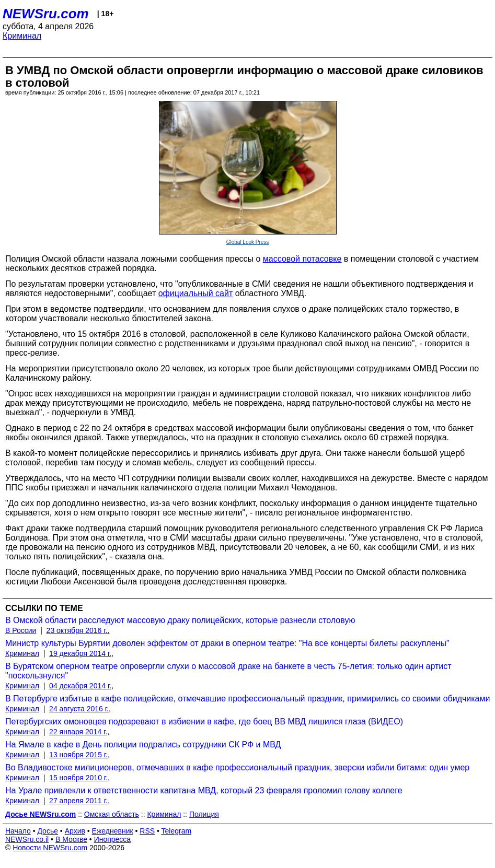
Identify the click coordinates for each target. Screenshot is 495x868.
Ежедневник (113, 831)
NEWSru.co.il (27, 839)
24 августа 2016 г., (80, 709)
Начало (18, 831)
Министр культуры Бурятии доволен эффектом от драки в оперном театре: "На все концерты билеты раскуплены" (227, 643)
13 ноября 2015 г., (79, 755)
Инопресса (113, 839)
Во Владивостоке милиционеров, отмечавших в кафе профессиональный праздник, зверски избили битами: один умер (237, 767)
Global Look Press (248, 242)
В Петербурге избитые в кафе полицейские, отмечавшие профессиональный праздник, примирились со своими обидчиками (247, 699)
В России (21, 630)
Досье (48, 831)
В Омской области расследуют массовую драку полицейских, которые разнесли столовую (180, 620)
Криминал (22, 36)
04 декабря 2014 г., (81, 686)
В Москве (71, 839)
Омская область (112, 814)
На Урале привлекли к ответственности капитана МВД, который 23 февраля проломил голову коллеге (204, 790)
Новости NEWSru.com (50, 848)
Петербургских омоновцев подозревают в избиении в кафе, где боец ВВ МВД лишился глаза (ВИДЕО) (204, 722)
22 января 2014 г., (79, 732)
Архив (75, 831)
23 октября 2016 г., (78, 630)
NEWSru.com (46, 14)
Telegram (177, 831)
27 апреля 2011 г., (79, 801)
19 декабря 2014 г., (81, 653)
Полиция (204, 814)
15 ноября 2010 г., (79, 778)
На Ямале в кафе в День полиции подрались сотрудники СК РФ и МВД (143, 744)
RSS (147, 831)
